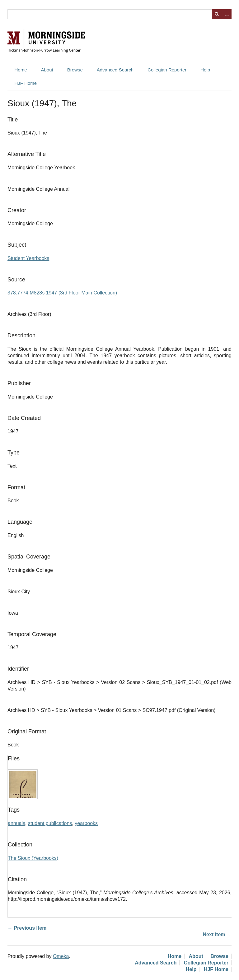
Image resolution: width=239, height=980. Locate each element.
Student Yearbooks (28, 258)
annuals (16, 823)
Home (21, 70)
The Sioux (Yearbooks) (33, 858)
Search (217, 14)
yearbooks (86, 823)
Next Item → (217, 934)
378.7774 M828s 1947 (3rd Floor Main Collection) (62, 293)
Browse (75, 70)
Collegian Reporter (167, 70)
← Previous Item (27, 928)
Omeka (61, 956)
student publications (50, 823)
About (47, 70)
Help (205, 70)
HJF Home (26, 83)
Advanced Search (115, 70)
